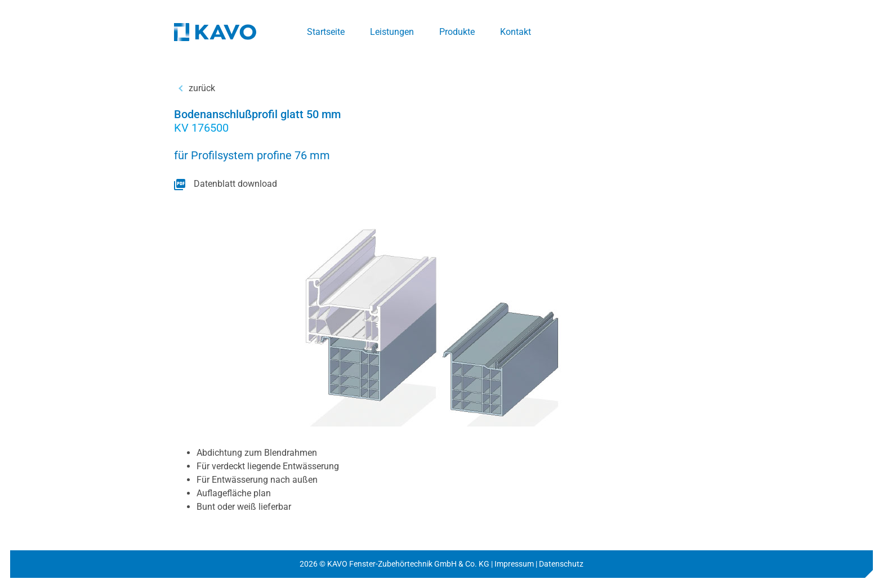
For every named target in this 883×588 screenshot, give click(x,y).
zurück (202, 88)
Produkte (457, 32)
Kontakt (516, 32)
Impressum (514, 564)
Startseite (326, 32)
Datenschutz (561, 564)
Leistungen (392, 32)
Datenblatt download (235, 184)
